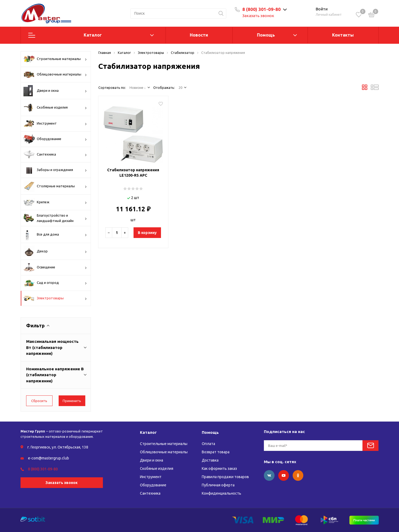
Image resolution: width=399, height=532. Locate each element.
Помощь (266, 35)
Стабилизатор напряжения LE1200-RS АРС (133, 173)
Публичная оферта (218, 485)
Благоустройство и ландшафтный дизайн (55, 218)
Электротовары (55, 299)
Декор (55, 251)
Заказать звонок (258, 16)
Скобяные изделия (55, 108)
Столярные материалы (55, 186)
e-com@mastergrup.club (49, 458)
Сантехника (55, 154)
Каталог (93, 35)
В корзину (147, 233)
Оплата (208, 444)
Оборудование (55, 139)
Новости (199, 35)
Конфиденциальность (221, 493)
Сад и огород (55, 283)
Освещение (55, 267)
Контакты (343, 35)
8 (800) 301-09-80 (261, 9)
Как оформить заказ (219, 469)
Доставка (210, 460)
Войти (322, 9)
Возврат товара (216, 452)
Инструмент (55, 124)
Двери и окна (55, 91)
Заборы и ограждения (55, 170)
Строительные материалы (55, 59)
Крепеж (55, 202)
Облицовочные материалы (55, 74)
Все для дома (55, 235)
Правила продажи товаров (225, 477)
